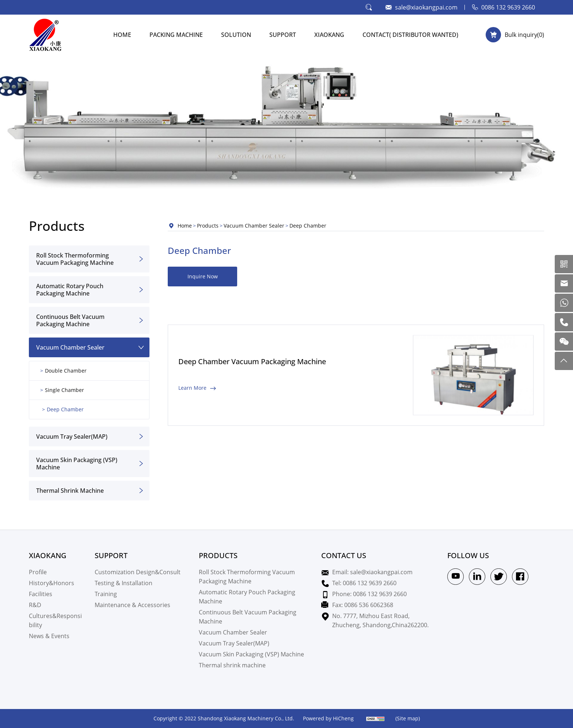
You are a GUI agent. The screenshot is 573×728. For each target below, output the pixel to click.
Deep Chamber (65, 409)
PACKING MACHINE (176, 35)
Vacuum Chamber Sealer (70, 347)
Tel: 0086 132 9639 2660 (364, 583)
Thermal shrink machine (70, 490)
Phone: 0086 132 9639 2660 (369, 594)
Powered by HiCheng (328, 718)
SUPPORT (283, 35)
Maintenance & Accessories (132, 605)
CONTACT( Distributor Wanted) (410, 35)
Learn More (192, 413)
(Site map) (408, 718)
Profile (38, 572)
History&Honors (52, 583)
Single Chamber (64, 390)
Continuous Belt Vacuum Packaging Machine (70, 320)
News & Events (49, 636)
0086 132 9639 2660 (508, 7)
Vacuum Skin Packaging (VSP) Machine (77, 463)
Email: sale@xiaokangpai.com (372, 572)
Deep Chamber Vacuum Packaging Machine (252, 387)
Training (106, 594)
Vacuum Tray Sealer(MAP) (72, 436)
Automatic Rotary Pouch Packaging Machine (70, 289)
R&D (35, 605)
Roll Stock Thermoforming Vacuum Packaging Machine (75, 259)
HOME (122, 35)
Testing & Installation (124, 583)
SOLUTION (236, 35)
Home (185, 226)
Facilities (41, 594)
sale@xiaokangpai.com (426, 7)
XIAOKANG (329, 35)
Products (208, 226)
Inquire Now (203, 276)
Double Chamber (66, 371)
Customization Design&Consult (138, 572)
